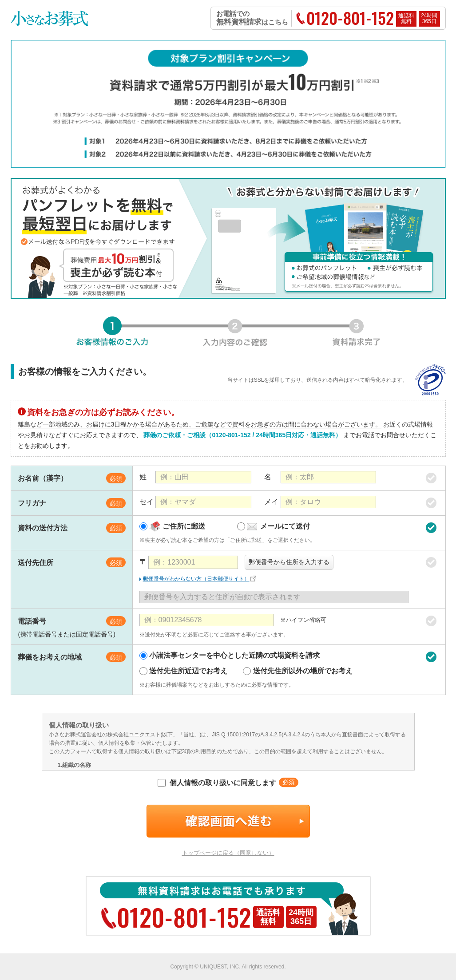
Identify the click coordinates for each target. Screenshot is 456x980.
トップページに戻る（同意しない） (228, 853)
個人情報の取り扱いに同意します (217, 783)
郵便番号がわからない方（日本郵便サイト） (196, 579)
